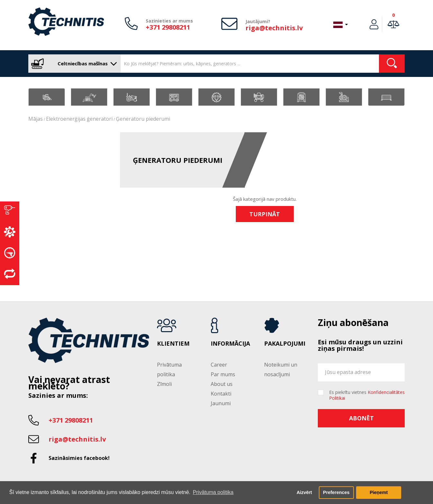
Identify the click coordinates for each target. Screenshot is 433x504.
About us (222, 384)
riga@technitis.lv (274, 28)
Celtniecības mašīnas (73, 64)
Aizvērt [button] (304, 492)
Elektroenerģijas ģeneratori (79, 119)
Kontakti (221, 394)
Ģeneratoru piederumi (143, 119)
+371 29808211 (168, 27)
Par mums (223, 374)
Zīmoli (164, 384)
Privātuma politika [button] (213, 492)
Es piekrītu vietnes (367, 395)
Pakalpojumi (285, 344)
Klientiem (173, 344)
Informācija (230, 344)
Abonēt (361, 418)
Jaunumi (221, 403)
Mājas (36, 119)
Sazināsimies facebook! (79, 458)
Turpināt (265, 214)
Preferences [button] (336, 492)
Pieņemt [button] (379, 492)
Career (219, 365)
